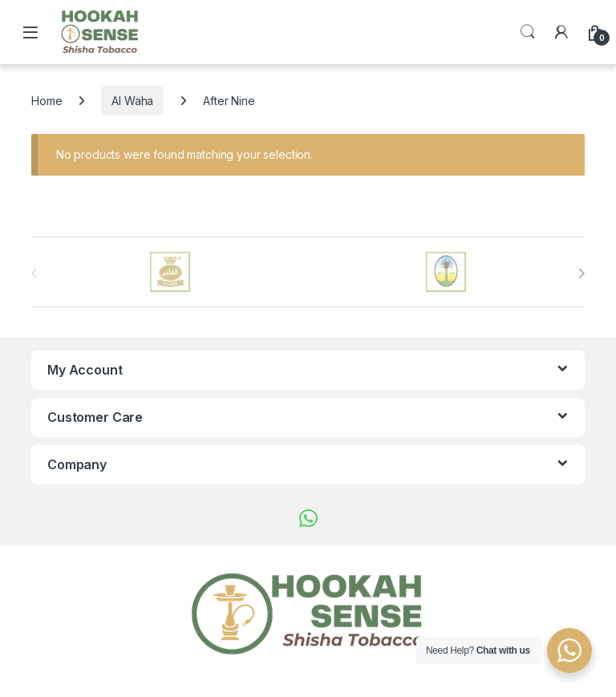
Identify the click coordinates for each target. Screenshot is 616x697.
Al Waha (132, 101)
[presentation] (581, 274)
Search (528, 32)
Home (47, 101)
